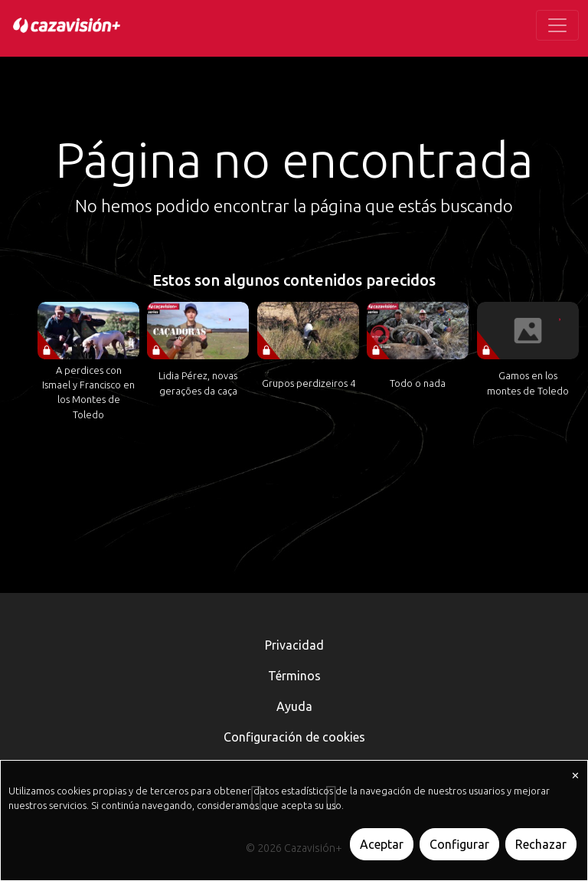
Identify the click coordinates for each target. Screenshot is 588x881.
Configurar (459, 844)
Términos (294, 676)
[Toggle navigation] (557, 25)
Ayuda (294, 706)
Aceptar (382, 844)
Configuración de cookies (294, 737)
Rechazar (541, 844)
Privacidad (294, 645)
